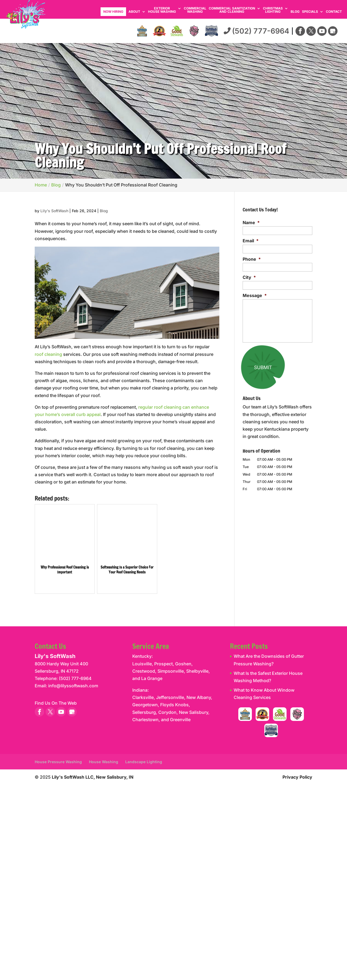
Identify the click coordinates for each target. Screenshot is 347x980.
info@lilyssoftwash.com (73, 686)
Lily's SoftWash (54, 211)
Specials (310, 12)
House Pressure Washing (58, 762)
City (249, 277)
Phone (252, 259)
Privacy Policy (297, 777)
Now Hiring (113, 12)
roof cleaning (48, 354)
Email (251, 241)
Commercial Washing (195, 10)
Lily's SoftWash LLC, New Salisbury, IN (93, 777)
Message (255, 295)
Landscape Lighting (144, 762)
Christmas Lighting (273, 10)
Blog (295, 12)
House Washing (104, 762)
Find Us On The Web (56, 703)
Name (251, 223)
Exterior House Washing (162, 10)
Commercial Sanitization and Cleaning (232, 10)
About (134, 12)
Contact (334, 12)
